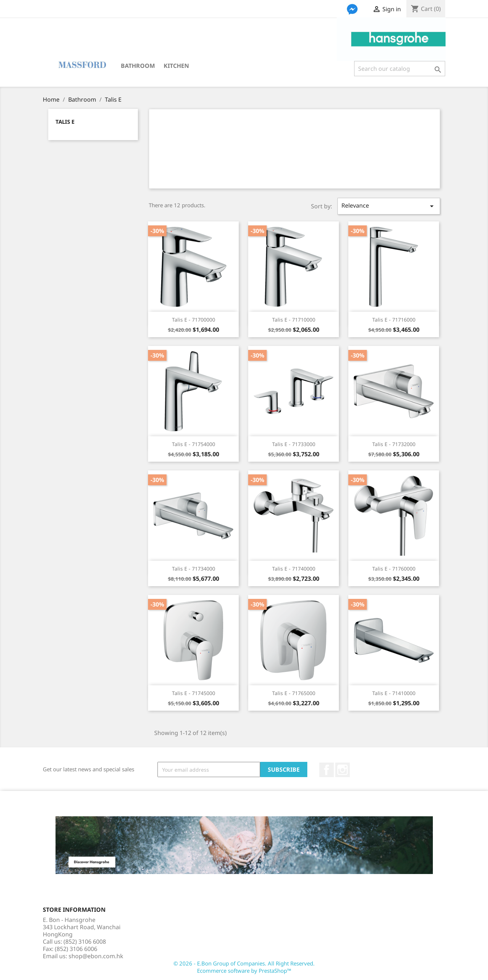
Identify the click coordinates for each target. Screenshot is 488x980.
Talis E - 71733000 (294, 444)
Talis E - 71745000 (194, 693)
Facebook (327, 770)
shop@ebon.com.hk (96, 956)
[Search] (400, 69)
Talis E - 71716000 (394, 320)
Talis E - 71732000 (394, 444)
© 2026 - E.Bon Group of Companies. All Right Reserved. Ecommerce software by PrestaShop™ (244, 967)
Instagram (343, 770)
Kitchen (176, 66)
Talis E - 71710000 (294, 320)
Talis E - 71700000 (194, 320)
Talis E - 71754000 (194, 444)
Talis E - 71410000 (394, 693)
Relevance (389, 206)
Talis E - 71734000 (194, 569)
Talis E (65, 122)
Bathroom (138, 66)
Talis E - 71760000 (394, 569)
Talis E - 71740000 (294, 569)
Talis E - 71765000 (294, 693)
